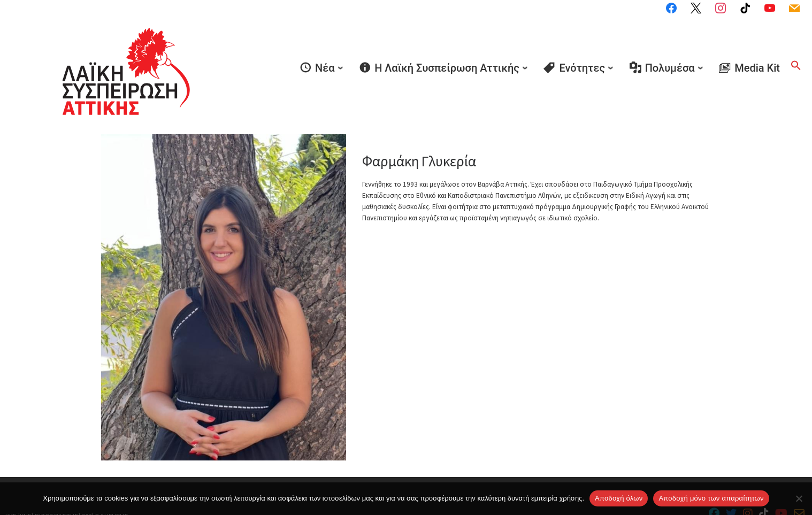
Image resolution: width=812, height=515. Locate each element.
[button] (796, 50)
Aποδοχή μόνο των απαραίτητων (711, 498)
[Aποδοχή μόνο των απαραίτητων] (799, 498)
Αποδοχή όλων (619, 498)
